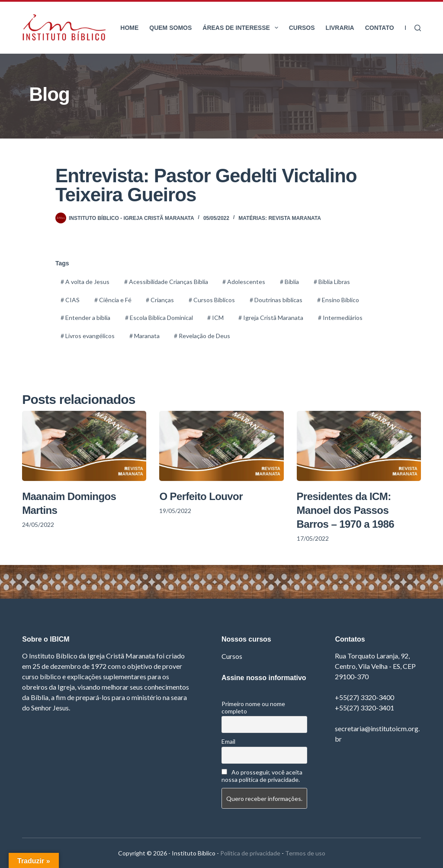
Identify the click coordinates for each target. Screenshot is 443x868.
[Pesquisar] (418, 28)
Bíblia (289, 282)
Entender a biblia (85, 318)
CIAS (70, 300)
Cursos (302, 28)
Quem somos (170, 28)
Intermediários (340, 318)
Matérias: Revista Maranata (280, 218)
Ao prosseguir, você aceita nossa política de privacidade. (262, 776)
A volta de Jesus (85, 282)
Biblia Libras (332, 282)
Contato (380, 28)
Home (129, 28)
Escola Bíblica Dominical (159, 318)
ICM (215, 318)
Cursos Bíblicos (212, 300)
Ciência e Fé (113, 300)
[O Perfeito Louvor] (221, 446)
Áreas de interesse (242, 28)
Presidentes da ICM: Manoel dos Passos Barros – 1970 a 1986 (346, 510)
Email (228, 741)
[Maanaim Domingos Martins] (84, 446)
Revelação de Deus (202, 336)
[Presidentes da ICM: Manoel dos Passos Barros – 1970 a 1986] (359, 446)
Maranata (144, 336)
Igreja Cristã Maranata (271, 318)
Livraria (340, 28)
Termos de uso (305, 853)
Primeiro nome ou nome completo (253, 707)
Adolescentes (244, 282)
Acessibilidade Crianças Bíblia (166, 282)
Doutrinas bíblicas (276, 300)
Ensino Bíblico (338, 300)
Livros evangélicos (88, 336)
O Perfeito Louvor (201, 496)
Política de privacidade (250, 853)
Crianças (160, 300)
